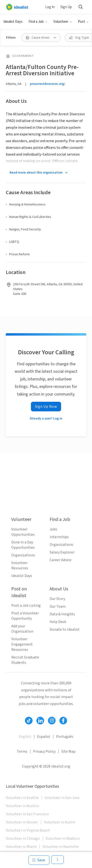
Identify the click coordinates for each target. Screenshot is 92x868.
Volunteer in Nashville (60, 847)
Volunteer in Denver (22, 822)
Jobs (53, 529)
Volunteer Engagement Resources (22, 644)
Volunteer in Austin (60, 822)
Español (44, 737)
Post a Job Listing (26, 606)
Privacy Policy (44, 751)
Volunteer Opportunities (23, 532)
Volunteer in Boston (22, 806)
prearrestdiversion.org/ (48, 84)
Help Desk (58, 622)
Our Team (58, 606)
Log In (50, 7)
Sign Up (66, 7)
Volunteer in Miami (21, 847)
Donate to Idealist (65, 629)
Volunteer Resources (20, 565)
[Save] (39, 860)
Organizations (23, 555)
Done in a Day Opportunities (23, 545)
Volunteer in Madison (63, 839)
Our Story (57, 599)
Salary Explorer (62, 552)
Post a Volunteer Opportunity (25, 616)
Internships (59, 537)
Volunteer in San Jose (62, 798)
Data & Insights (62, 614)
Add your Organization (22, 629)
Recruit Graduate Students (25, 660)
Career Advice (60, 560)
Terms (22, 751)
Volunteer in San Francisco (27, 814)
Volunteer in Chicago (23, 839)
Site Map (68, 751)
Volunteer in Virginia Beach (28, 830)
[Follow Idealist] (29, 721)
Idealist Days (13, 22)
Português (65, 737)
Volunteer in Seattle (22, 798)
